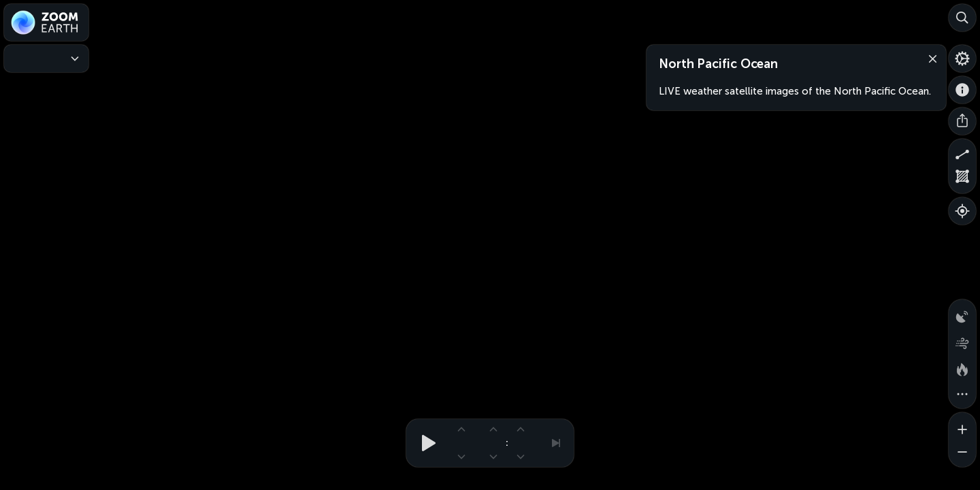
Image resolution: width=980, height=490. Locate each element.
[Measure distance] (962, 152)
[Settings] (962, 59)
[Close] (930, 58)
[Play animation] (425, 443)
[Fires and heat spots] (962, 367)
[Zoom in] (962, 426)
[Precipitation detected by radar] (962, 313)
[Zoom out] (962, 453)
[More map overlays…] (962, 395)
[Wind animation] (962, 340)
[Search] (962, 18)
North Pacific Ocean (718, 64)
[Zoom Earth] (46, 22)
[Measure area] (962, 180)
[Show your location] (962, 211)
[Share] (962, 121)
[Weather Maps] (46, 59)
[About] (962, 90)
